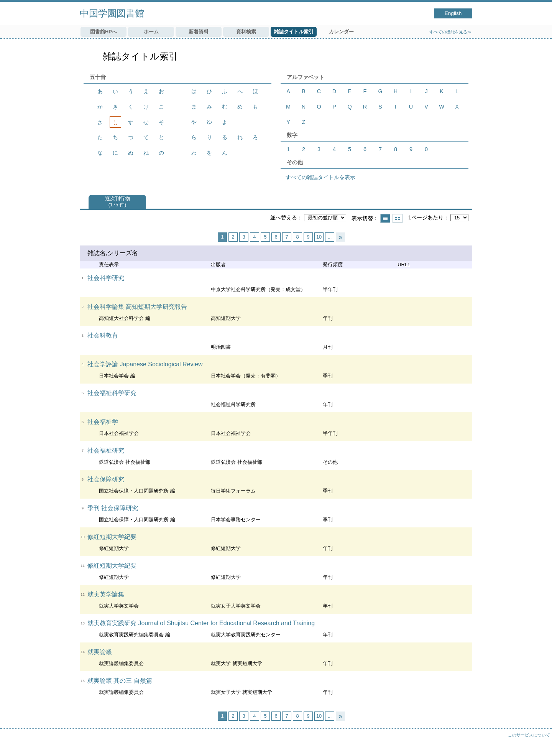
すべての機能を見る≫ (450, 32)
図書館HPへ (103, 32)
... (330, 237)
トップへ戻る (539, 743)
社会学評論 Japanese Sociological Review (145, 364)
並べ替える (284, 217)
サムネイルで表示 (398, 218)
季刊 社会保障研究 (113, 508)
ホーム (151, 32)
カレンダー (341, 32)
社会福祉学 (103, 422)
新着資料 (199, 32)
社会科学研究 (106, 278)
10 (319, 237)
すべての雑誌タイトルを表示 (320, 177)
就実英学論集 (106, 594)
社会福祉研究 (106, 450)
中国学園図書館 (112, 13)
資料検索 (246, 32)
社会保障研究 (106, 479)
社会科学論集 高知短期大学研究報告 (137, 307)
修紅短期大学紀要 (112, 537)
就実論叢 (100, 652)
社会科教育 (103, 335)
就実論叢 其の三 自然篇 (120, 681)
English (453, 13)
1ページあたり (426, 217)
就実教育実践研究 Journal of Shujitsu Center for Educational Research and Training (201, 623)
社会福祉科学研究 (112, 393)
